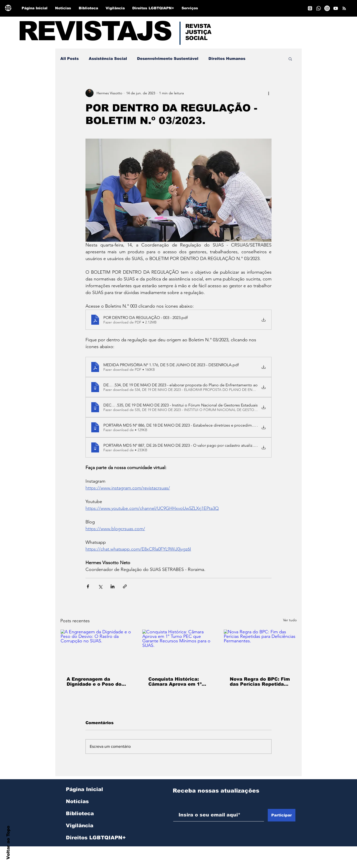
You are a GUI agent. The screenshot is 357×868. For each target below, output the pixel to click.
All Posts (70, 58)
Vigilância (80, 825)
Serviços (78, 850)
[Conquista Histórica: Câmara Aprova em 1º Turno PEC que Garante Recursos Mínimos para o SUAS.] (179, 650)
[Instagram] (327, 8)
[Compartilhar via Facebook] (88, 586)
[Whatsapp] (319, 8)
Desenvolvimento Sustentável (168, 58)
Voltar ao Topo (8, 843)
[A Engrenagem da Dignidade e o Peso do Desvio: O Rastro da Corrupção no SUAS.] (97, 650)
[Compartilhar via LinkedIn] (113, 586)
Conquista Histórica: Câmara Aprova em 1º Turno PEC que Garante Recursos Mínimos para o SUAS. (177, 682)
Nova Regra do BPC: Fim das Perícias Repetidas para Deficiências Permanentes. (260, 682)
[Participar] (282, 815)
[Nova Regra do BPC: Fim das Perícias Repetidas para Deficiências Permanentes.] (260, 650)
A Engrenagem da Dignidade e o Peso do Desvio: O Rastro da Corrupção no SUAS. (94, 682)
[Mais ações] (269, 93)
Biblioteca (80, 813)
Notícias (77, 801)
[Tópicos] (310, 8)
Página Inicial (84, 789)
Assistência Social (108, 58)
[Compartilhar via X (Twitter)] (100, 586)
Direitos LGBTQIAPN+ (93, 838)
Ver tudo (290, 620)
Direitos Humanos (227, 58)
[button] (290, 59)
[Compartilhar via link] (125, 586)
